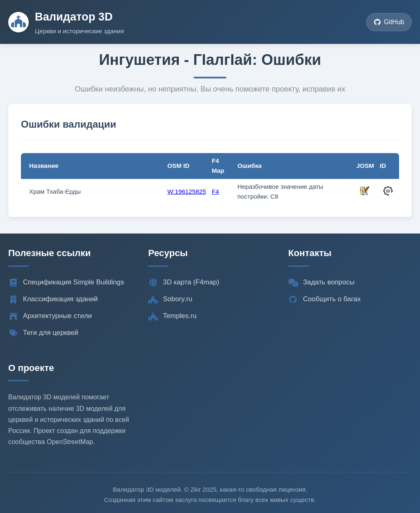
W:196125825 (187, 191)
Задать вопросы (322, 282)
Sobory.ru (170, 299)
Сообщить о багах (325, 299)
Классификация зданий (53, 299)
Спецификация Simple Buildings (66, 282)
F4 (215, 191)
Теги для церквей (43, 333)
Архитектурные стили (50, 316)
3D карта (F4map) (184, 282)
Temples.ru (172, 316)
